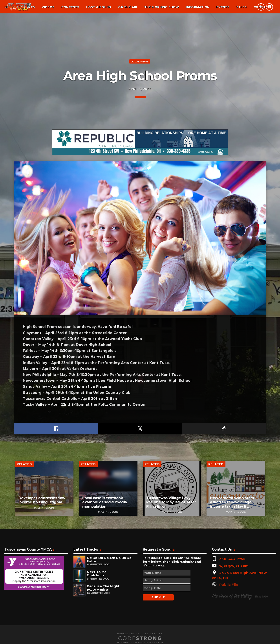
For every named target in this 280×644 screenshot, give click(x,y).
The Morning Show (162, 7)
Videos (48, 7)
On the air (128, 7)
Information (198, 7)
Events (223, 7)
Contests (70, 7)
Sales (242, 7)
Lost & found (99, 7)
